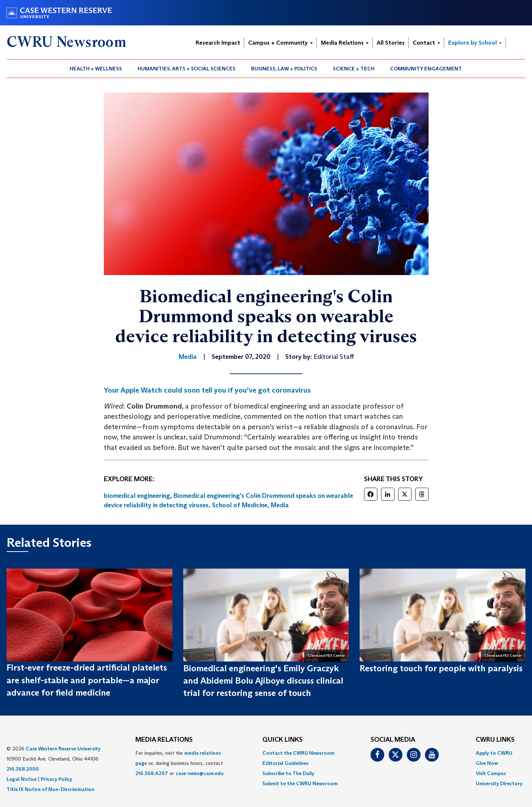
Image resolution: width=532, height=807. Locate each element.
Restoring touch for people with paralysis (441, 668)
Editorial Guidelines (285, 763)
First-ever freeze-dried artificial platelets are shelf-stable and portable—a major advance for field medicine (87, 680)
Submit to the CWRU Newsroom (300, 783)
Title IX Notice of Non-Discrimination (50, 789)
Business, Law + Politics (284, 69)
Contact (426, 43)
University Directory (499, 783)
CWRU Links (495, 740)
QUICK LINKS (283, 740)
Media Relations (345, 43)
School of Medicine (240, 505)
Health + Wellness (96, 69)
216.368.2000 (23, 769)
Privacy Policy (56, 779)
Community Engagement (426, 69)
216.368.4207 (152, 773)
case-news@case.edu (200, 773)
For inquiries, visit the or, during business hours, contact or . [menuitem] (180, 763)
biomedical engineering (137, 496)
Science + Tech (354, 69)
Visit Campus (491, 773)
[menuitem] (96, 69)
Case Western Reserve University (63, 749)
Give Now (487, 763)
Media (280, 505)
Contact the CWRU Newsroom (298, 753)
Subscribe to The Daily (288, 773)
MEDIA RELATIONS (164, 740)
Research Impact (218, 43)
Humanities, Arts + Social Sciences (187, 69)
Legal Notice (22, 779)
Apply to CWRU (494, 753)
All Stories (391, 43)
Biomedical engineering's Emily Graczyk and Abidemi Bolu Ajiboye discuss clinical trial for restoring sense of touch (263, 681)
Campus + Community (281, 43)
